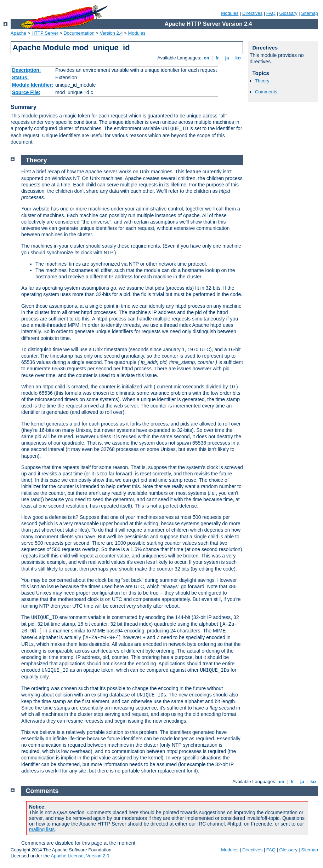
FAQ (271, 13)
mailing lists (42, 829)
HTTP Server (45, 33)
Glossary (288, 13)
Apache (18, 33)
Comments (266, 92)
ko (238, 58)
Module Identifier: (33, 85)
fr (217, 58)
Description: (27, 70)
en (206, 58)
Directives (252, 13)
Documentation (79, 33)
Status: (20, 77)
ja (227, 58)
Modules (230, 13)
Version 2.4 (111, 33)
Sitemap (310, 13)
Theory (262, 81)
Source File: (26, 92)
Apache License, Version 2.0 (80, 856)
